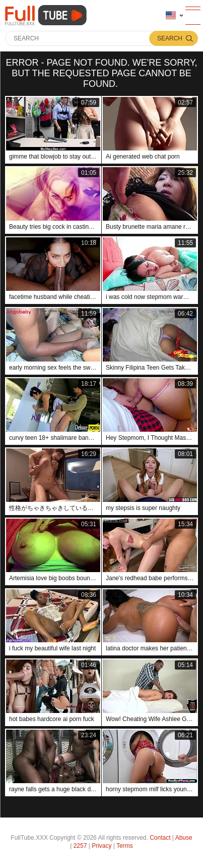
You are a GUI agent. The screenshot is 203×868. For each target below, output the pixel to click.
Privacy (101, 846)
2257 (80, 846)
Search (170, 38)
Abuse (184, 838)
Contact (160, 838)
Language (171, 15)
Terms (125, 846)
